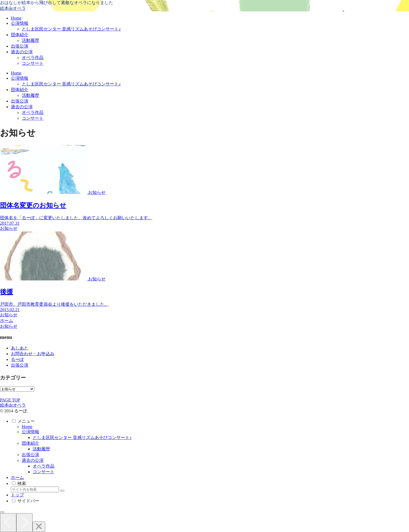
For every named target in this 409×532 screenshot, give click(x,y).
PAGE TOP (10, 400)
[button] (62, 491)
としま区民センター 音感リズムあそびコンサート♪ (82, 437)
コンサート (44, 472)
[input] (35, 489)
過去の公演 (33, 460)
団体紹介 (30, 443)
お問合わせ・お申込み (33, 354)
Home (27, 427)
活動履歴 (41, 449)
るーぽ (17, 359)
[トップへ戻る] (2, 512)
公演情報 (30, 432)
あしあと (20, 348)
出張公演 (20, 365)
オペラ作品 (44, 466)
